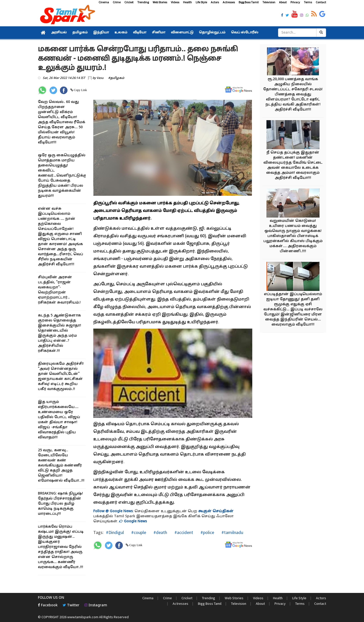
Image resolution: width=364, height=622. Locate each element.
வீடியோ (140, 33)
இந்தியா (101, 33)
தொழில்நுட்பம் (212, 33)
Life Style (201, 2)
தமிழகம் (80, 33)
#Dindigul (115, 532)
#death (160, 532)
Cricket (129, 2)
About (283, 2)
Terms (308, 2)
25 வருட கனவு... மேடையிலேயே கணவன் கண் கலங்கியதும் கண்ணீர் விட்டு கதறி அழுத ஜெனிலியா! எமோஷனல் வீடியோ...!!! (61, 466)
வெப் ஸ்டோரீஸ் (245, 33)
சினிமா (159, 33)
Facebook (48, 605)
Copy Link (80, 90)
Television (269, 2)
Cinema (104, 2)
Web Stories (160, 2)
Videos (175, 2)
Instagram (96, 605)
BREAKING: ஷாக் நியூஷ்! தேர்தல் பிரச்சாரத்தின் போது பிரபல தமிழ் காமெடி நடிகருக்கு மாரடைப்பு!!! (60, 504)
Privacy (295, 2)
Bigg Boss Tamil (249, 2)
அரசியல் (59, 33)
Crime (117, 2)
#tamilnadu (232, 532)
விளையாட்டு (182, 33)
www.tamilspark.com (83, 617)
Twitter (71, 605)
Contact (321, 2)
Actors (215, 2)
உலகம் (121, 33)
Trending (143, 2)
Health (187, 2)
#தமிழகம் (116, 78)
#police (207, 532)
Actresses (229, 2)
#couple (138, 532)
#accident (183, 532)
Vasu (100, 78)
